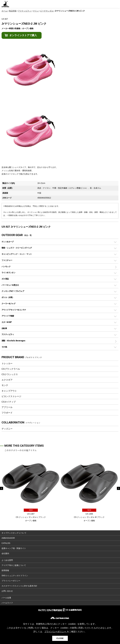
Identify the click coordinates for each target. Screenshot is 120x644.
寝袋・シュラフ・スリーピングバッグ (17, 248)
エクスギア (7, 380)
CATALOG (6, 543)
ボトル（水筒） (8, 297)
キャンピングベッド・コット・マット (17, 254)
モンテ (5, 385)
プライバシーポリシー (11, 581)
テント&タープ (8, 242)
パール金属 (6, 598)
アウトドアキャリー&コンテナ (14, 310)
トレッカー (7, 363)
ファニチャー (7, 260)
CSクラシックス (10, 374)
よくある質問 (7, 560)
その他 (4, 347)
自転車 (4, 328)
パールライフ (7, 603)
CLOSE (60, 638)
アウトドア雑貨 (8, 316)
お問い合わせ (7, 591)
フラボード (7, 413)
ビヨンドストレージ (11, 396)
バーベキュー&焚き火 (10, 285)
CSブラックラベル (11, 369)
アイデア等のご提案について (14, 565)
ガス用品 (5, 279)
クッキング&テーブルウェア (13, 291)
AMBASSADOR (8, 538)
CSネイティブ (9, 402)
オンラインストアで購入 (23, 35)
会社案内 (5, 553)
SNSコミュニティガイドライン (15, 576)
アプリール (7, 407)
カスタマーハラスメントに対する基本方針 (19, 586)
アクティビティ (8, 334)
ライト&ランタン (8, 273)
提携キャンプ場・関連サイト (14, 548)
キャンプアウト (9, 391)
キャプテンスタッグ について (14, 533)
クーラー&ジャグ (8, 304)
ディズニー (7, 429)
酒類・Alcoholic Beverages (13, 341)
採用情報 (5, 570)
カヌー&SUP (7, 322)
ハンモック (6, 266)
